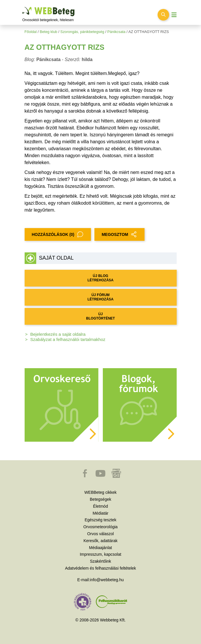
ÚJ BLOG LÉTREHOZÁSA (100, 278)
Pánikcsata (117, 32)
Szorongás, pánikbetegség (82, 32)
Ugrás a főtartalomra (22, 7)
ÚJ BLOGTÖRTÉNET (100, 316)
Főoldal (31, 32)
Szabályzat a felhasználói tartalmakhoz (68, 339)
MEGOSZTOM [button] (120, 234)
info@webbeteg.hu (107, 580)
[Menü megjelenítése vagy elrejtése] (174, 15)
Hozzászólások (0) (58, 234)
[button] (85, 476)
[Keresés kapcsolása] (163, 15)
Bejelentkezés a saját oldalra (58, 334)
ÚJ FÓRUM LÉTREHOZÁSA (100, 297)
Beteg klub (48, 32)
